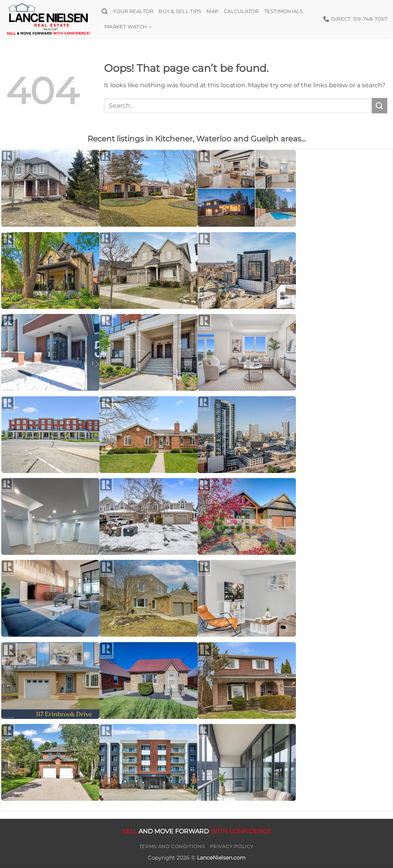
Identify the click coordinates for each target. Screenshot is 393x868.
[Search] (105, 12)
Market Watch (128, 27)
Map (212, 11)
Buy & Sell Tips (180, 11)
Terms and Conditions (172, 846)
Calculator (241, 11)
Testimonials (284, 11)
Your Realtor (133, 11)
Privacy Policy (232, 846)
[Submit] (380, 105)
